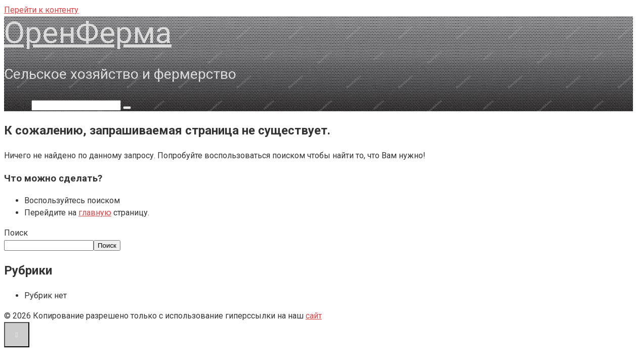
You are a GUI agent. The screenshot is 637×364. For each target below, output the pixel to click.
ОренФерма (88, 33)
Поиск (16, 233)
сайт (314, 316)
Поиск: (18, 105)
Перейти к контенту (41, 10)
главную (95, 213)
